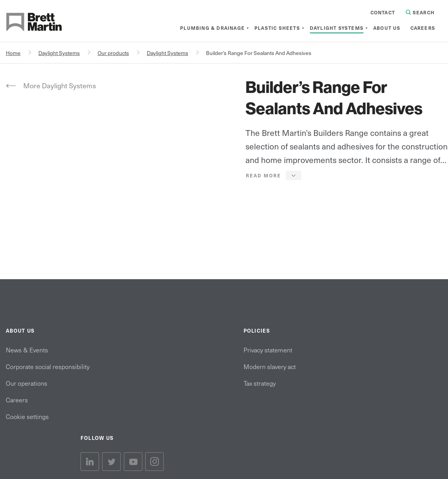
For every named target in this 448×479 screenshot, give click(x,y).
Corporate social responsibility (48, 366)
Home (13, 53)
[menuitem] (212, 28)
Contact (383, 12)
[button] (274, 175)
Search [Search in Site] (420, 12)
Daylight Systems (59, 53)
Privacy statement (268, 350)
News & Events (27, 350)
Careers (17, 400)
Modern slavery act (270, 366)
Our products (113, 53)
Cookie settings (27, 416)
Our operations (27, 383)
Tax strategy (260, 383)
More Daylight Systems (60, 85)
